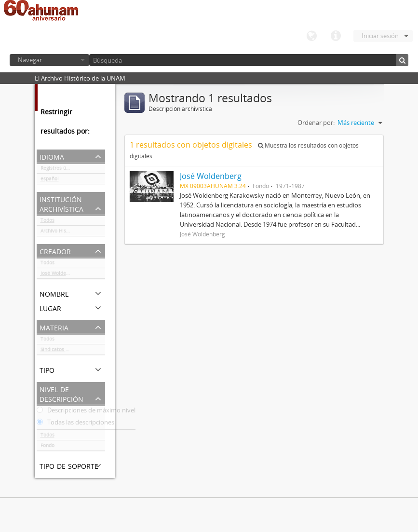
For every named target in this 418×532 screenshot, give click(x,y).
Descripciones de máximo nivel (86, 412)
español (50, 180)
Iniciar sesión (380, 36)
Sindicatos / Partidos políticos (73, 351)
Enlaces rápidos (336, 36)
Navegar (30, 60)
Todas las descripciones (75, 424)
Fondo (47, 447)
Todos (47, 222)
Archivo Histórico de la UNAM (73, 232)
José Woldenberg (60, 275)
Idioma (311, 36)
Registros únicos (59, 170)
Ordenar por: (316, 123)
